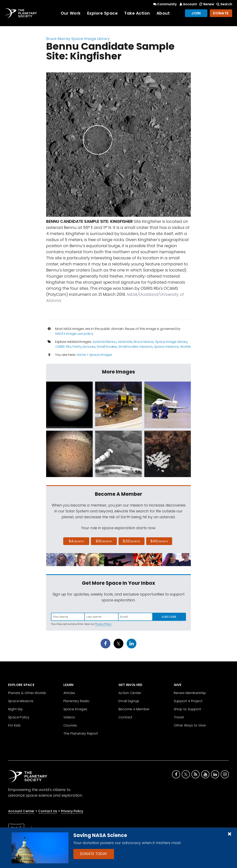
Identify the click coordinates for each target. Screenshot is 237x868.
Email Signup (129, 701)
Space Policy (19, 717)
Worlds (185, 347)
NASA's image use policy (74, 334)
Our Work (71, 13)
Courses (70, 725)
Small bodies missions (135, 347)
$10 (104, 541)
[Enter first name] (68, 617)
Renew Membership (190, 693)
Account (188, 4)
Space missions (166, 347)
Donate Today (94, 854)
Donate (221, 13)
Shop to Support (188, 709)
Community (165, 4)
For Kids (14, 725)
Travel (179, 717)
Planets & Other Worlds (27, 693)
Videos (69, 717)
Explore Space (103, 13)
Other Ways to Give (190, 725)
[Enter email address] (135, 617)
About (163, 13)
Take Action (137, 13)
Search (224, 4)
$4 (76, 541)
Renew (206, 4)
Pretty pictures (84, 347)
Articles (69, 693)
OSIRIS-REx (63, 347)
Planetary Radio (77, 701)
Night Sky (16, 709)
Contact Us (48, 811)
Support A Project (188, 701)
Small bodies (107, 347)
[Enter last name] (102, 617)
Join (196, 13)
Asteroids (125, 342)
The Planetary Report (81, 733)
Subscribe (169, 617)
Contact (126, 717)
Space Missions (21, 701)
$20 (131, 541)
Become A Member (134, 709)
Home (81, 355)
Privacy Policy (103, 624)
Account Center (21, 811)
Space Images (101, 355)
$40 (159, 541)
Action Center (130, 693)
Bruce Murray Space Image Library (78, 39)
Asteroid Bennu (104, 342)
